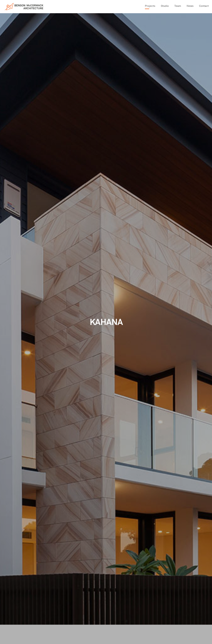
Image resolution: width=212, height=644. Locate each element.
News (190, 6)
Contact (204, 6)
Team (178, 6)
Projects (150, 6)
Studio (165, 6)
